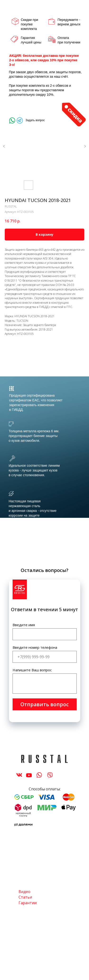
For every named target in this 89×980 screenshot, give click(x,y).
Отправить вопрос (44, 704)
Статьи (25, 897)
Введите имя (24, 625)
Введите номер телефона (35, 647)
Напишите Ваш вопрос (32, 670)
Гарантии (28, 903)
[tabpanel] (44, 469)
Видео (24, 892)
